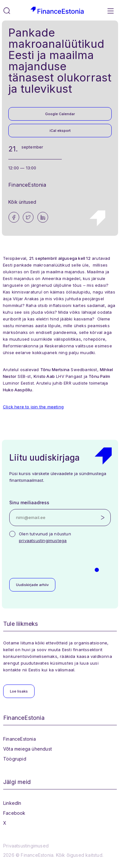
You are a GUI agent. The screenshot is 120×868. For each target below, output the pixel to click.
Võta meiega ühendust (28, 749)
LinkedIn (12, 803)
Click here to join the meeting (33, 407)
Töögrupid (15, 759)
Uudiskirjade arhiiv (32, 585)
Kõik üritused (22, 202)
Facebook (14, 813)
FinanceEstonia (20, 739)
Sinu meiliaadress (29, 502)
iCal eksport (60, 131)
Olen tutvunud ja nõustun (45, 537)
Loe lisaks (19, 691)
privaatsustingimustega (43, 540)
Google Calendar (60, 114)
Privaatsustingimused (26, 846)
